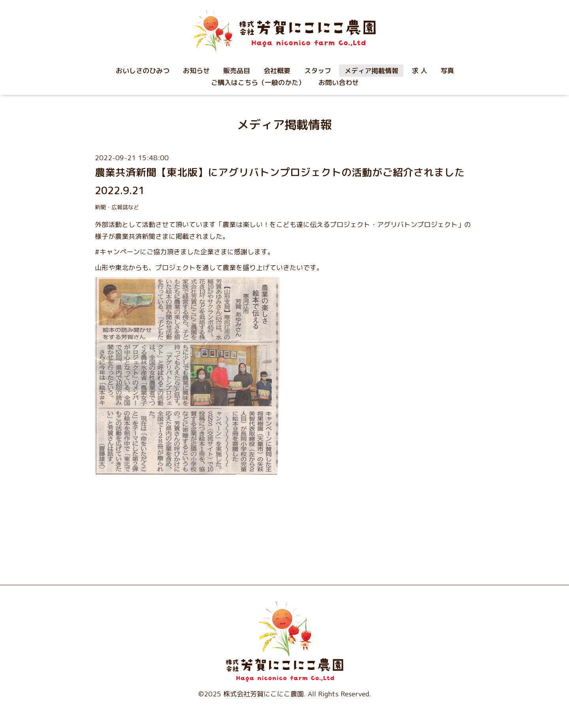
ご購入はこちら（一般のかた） (258, 82)
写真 (447, 71)
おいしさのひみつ (143, 71)
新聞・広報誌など (117, 207)
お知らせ (196, 71)
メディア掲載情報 (371, 71)
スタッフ (318, 71)
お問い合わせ (339, 82)
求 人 (419, 71)
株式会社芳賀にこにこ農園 (264, 694)
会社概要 (277, 71)
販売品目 (237, 71)
